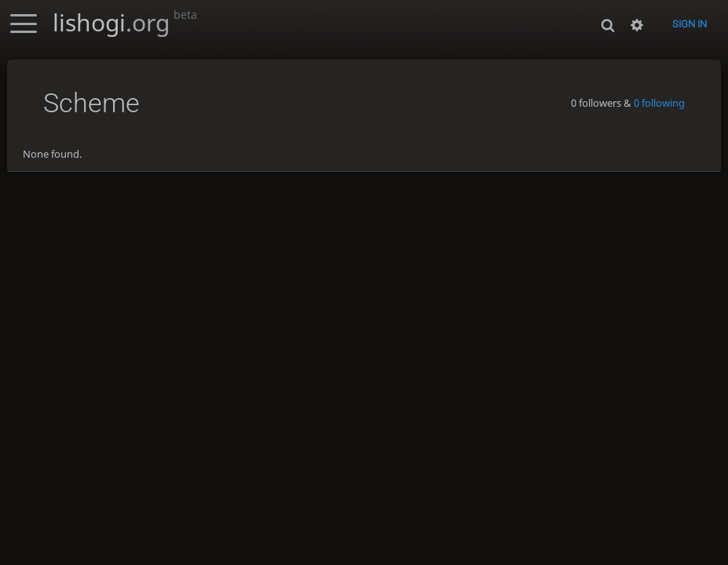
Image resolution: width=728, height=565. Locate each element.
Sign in (690, 24)
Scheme (91, 103)
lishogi (125, 22)
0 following (659, 103)
